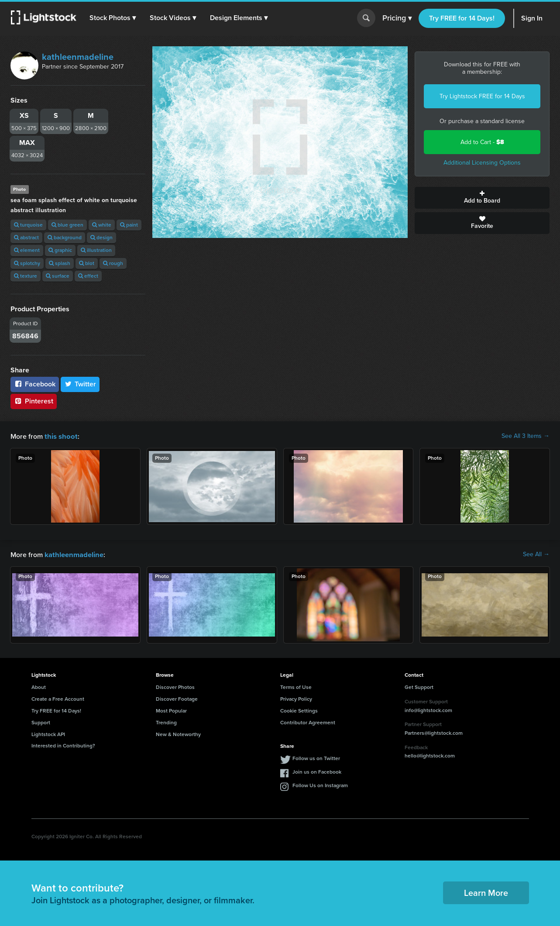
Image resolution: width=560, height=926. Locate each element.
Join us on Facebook (317, 771)
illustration (96, 250)
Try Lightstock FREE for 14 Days (482, 96)
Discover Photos (175, 686)
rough (113, 263)
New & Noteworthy (178, 733)
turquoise (28, 225)
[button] (113, 18)
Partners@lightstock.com (434, 732)
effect (88, 276)
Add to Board (482, 198)
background (65, 238)
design (101, 238)
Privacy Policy (296, 698)
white (102, 225)
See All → (536, 554)
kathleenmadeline (78, 57)
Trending (166, 722)
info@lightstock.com (428, 709)
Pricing (397, 18)
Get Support (419, 686)
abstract (26, 238)
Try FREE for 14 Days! (462, 18)
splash (60, 263)
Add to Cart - (482, 142)
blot (87, 263)
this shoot (60, 436)
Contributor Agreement (308, 722)
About (39, 686)
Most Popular (171, 710)
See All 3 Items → (526, 436)
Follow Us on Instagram (320, 785)
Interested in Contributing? (63, 745)
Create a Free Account (58, 698)
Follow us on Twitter (316, 757)
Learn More (486, 892)
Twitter (80, 384)
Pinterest (34, 401)
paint (129, 225)
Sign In (532, 18)
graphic (60, 250)
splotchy (27, 263)
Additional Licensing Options (482, 163)
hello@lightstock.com (430, 755)
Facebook (35, 384)
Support (41, 722)
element (27, 250)
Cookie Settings (299, 710)
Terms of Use (296, 686)
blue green (67, 225)
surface (58, 276)
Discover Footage (177, 698)
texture (26, 276)
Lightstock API (48, 733)
